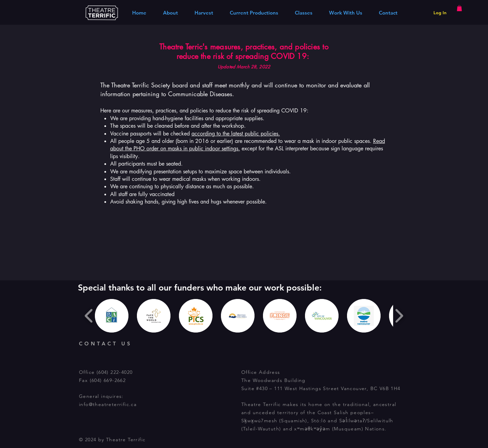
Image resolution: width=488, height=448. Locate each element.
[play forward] (399, 316)
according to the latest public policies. (236, 134)
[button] (459, 8)
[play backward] (89, 316)
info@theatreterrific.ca (108, 404)
